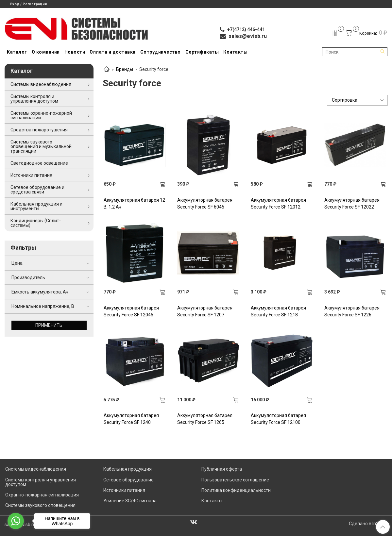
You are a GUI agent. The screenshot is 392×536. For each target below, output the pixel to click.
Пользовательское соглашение (235, 480)
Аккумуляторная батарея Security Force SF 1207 (205, 311)
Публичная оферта (222, 469)
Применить (49, 325)
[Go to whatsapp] (16, 521)
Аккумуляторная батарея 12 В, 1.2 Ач (134, 203)
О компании (46, 52)
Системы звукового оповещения (40, 505)
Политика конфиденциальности (236, 490)
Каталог (17, 52)
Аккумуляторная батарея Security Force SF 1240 (131, 419)
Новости (75, 52)
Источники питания (31, 175)
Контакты (235, 52)
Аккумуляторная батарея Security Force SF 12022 (352, 203)
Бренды (125, 69)
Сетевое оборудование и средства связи (37, 190)
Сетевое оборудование (128, 480)
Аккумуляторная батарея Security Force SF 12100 (278, 419)
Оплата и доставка (113, 52)
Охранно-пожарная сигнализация (42, 495)
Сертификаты (202, 52)
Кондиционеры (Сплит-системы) (36, 223)
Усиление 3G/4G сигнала (130, 501)
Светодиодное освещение (39, 163)
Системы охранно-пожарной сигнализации (41, 115)
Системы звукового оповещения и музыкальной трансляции (41, 146)
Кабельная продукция (128, 469)
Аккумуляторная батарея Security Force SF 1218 (278, 311)
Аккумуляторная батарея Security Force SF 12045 (131, 311)
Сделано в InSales (368, 524)
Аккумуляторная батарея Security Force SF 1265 (205, 419)
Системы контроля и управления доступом (34, 99)
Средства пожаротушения (39, 130)
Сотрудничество (161, 52)
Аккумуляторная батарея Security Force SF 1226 (352, 311)
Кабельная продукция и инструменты (36, 206)
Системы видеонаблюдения (41, 84)
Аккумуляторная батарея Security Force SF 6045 (205, 203)
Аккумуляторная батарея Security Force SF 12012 (278, 203)
